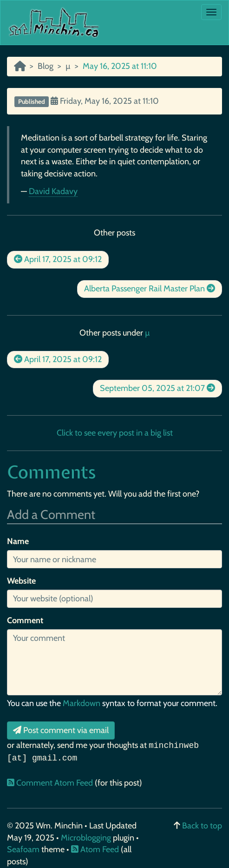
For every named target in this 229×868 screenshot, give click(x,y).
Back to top (202, 826)
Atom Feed (95, 849)
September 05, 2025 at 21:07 (157, 388)
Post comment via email (61, 730)
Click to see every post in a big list (115, 433)
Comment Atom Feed (51, 783)
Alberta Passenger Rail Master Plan (150, 289)
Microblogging (87, 838)
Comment (25, 620)
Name (18, 541)
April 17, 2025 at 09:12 (58, 259)
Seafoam (24, 849)
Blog (46, 66)
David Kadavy (53, 191)
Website (21, 581)
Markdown (82, 703)
